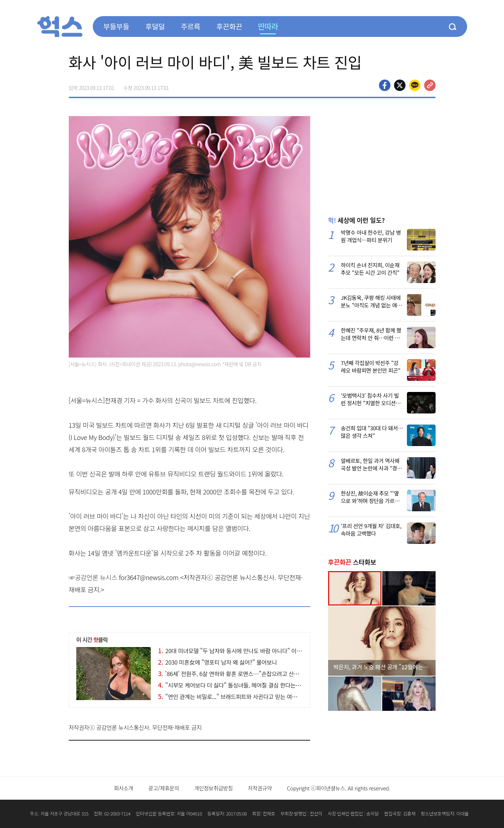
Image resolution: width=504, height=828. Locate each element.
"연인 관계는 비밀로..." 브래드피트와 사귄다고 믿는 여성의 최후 (236, 697)
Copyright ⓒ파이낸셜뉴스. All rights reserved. (339, 788)
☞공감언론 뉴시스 (93, 577)
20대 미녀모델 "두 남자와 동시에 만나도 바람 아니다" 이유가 (232, 651)
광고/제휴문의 (164, 788)
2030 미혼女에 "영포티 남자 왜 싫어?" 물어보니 (217, 662)
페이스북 (385, 85)
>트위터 (400, 85)
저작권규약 (260, 788)
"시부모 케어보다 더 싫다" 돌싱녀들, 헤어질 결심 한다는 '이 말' (235, 685)
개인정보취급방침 (213, 788)
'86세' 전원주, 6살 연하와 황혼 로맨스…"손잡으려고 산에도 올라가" (241, 674)
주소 (430, 85)
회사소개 (124, 788)
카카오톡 (415, 85)
